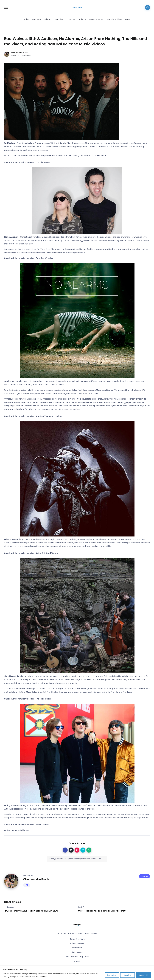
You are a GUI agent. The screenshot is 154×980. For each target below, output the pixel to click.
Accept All (143, 975)
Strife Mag (77, 7)
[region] (77, 973)
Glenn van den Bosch (19, 52)
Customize (111, 975)
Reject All (127, 975)
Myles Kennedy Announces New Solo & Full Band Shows (32, 911)
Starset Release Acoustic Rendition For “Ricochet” (102, 911)
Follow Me (144, 876)
